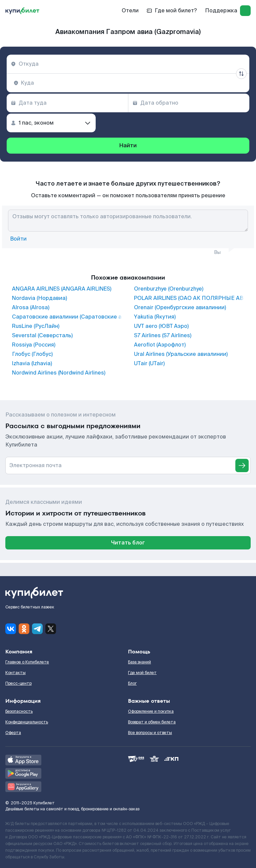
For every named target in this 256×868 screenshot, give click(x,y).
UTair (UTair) (149, 364)
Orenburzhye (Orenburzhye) (169, 289)
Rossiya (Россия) (34, 345)
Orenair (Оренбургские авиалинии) (180, 308)
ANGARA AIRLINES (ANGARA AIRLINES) (62, 289)
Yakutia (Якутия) (155, 317)
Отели (130, 10)
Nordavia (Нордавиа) (39, 298)
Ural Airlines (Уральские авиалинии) (181, 354)
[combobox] (128, 64)
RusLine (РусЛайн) (36, 326)
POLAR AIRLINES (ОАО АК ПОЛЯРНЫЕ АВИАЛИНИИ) (189, 298)
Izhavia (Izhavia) (32, 364)
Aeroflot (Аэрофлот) (160, 345)
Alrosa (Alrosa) (31, 308)
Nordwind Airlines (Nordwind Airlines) (59, 373)
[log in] (245, 11)
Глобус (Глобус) (32, 354)
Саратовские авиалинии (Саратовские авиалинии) (67, 317)
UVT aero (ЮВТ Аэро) (161, 326)
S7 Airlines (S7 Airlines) (163, 336)
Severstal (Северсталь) (42, 336)
